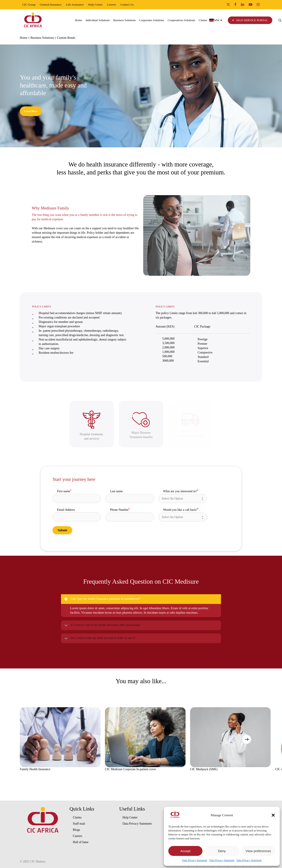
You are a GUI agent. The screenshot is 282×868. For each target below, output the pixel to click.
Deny (222, 851)
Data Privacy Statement (195, 860)
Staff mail (79, 824)
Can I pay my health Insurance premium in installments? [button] (102, 599)
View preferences (258, 851)
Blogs (77, 830)
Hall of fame (81, 842)
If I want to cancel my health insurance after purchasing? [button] (102, 625)
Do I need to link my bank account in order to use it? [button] (100, 638)
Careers (78, 836)
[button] (273, 815)
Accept (186, 851)
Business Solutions (42, 38)
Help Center (130, 817)
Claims (77, 817)
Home (24, 38)
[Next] (247, 739)
